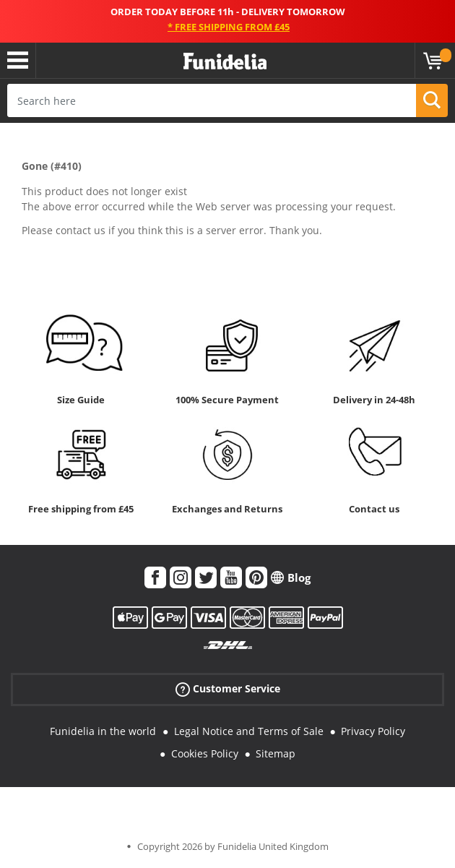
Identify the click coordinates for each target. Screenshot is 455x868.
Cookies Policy (205, 753)
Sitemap (276, 753)
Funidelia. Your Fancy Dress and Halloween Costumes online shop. (225, 62)
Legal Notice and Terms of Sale (249, 731)
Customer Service (228, 689)
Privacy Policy (373, 731)
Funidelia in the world (103, 731)
